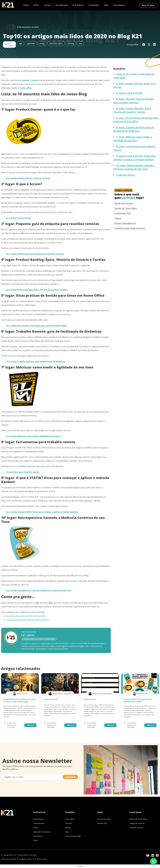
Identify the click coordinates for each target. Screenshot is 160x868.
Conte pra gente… (126, 175)
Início (26, 5)
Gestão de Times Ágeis (126, 208)
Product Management (125, 223)
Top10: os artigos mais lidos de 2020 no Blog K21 (28, 620)
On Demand (62, 5)
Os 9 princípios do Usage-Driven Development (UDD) (138, 700)
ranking (71, 43)
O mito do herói (51, 699)
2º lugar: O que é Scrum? (129, 93)
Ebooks (68, 828)
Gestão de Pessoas (124, 203)
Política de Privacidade (138, 819)
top (80, 43)
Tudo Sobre (70, 819)
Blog (67, 832)
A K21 (36, 5)
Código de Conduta (137, 823)
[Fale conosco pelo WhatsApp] (153, 861)
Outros (118, 218)
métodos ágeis (56, 43)
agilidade (31, 43)
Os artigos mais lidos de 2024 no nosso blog (26, 616)
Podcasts (69, 823)
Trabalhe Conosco (136, 828)
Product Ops (102, 823)
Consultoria (119, 5)
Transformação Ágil (73, 836)
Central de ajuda (104, 819)
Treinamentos (39, 823)
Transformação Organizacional (130, 228)
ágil (21, 43)
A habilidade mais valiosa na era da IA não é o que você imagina (20, 700)
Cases (35, 828)
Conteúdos (94, 5)
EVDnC (36, 840)
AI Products (78, 5)
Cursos (47, 5)
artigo (42, 43)
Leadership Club (122, 213)
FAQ (106, 5)
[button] (144, 44)
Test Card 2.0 (90, 699)
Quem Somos (38, 819)
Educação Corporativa (42, 832)
